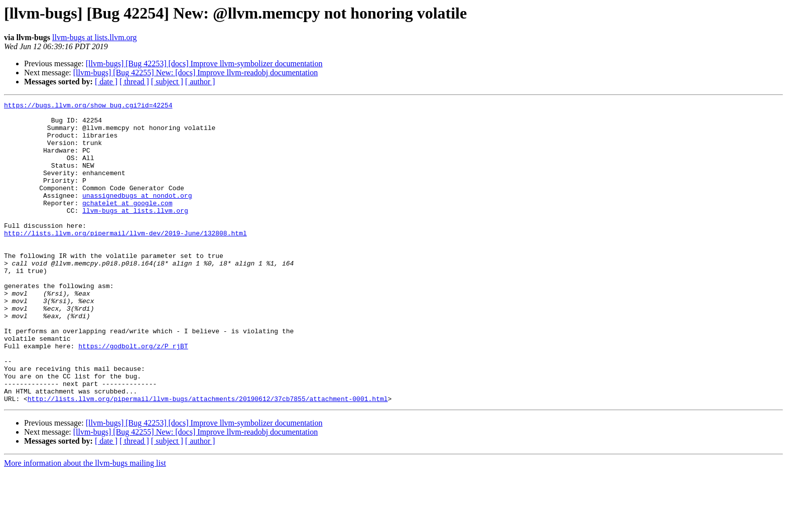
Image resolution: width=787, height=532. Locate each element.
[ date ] (106, 82)
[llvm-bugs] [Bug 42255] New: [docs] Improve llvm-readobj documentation (195, 73)
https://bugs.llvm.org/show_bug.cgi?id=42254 (88, 106)
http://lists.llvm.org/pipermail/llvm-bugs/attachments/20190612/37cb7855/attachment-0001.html (208, 459)
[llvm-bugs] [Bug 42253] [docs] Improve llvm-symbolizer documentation (204, 63)
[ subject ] (167, 82)
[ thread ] (134, 82)
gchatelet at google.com (127, 224)
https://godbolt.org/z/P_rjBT (133, 395)
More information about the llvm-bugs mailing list (85, 523)
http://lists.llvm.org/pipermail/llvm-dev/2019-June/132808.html (125, 260)
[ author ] (200, 82)
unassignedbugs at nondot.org (137, 215)
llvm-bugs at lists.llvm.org (95, 37)
